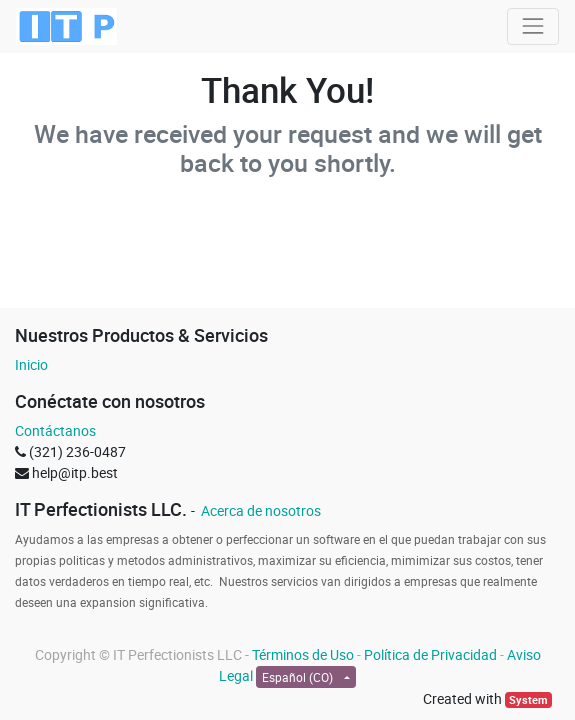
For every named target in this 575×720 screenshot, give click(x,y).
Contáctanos (55, 430)
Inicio (31, 364)
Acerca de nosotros (259, 510)
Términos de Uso (303, 654)
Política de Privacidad (430, 654)
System (528, 700)
